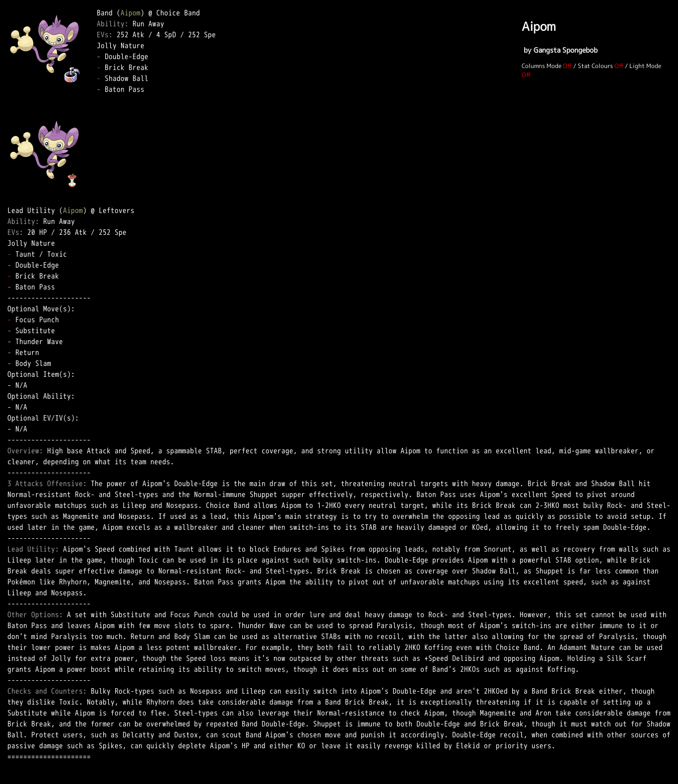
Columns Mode (542, 66)
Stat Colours (595, 66)
